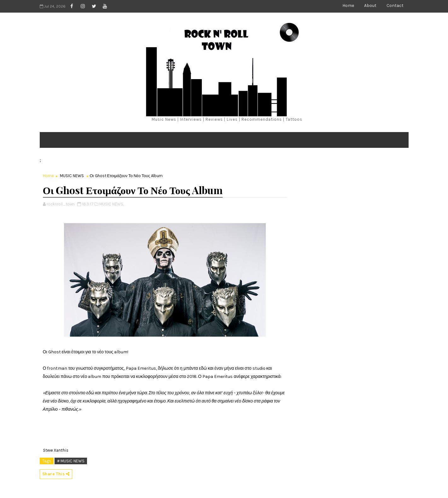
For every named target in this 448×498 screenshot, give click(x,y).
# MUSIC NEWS (71, 461)
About (370, 6)
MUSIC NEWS (72, 176)
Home (348, 6)
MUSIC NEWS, (112, 204)
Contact (395, 6)
